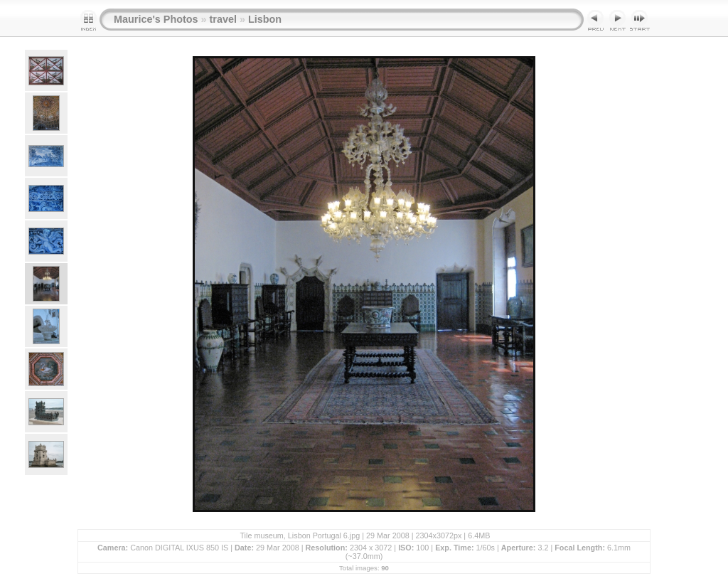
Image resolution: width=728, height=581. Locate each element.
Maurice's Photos (156, 19)
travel (223, 19)
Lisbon (265, 19)
